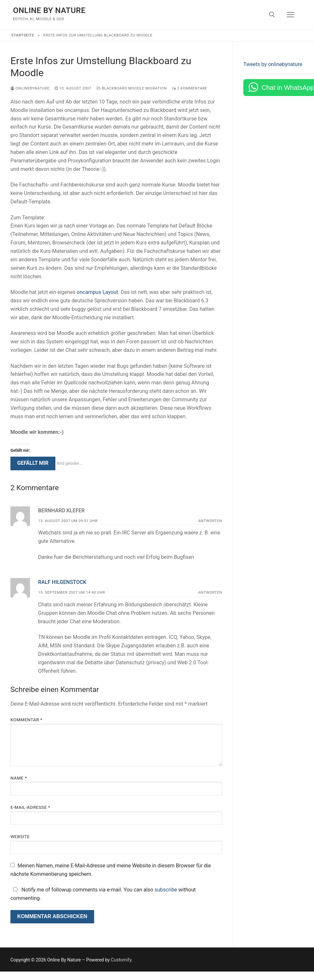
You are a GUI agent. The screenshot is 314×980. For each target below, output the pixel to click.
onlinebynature (30, 88)
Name (19, 778)
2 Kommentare (190, 88)
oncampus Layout (98, 292)
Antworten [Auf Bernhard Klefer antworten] (210, 521)
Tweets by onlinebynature (273, 64)
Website (20, 836)
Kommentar (26, 720)
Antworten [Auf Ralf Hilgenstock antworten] (210, 592)
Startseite (23, 35)
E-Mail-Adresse (30, 807)
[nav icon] (291, 15)
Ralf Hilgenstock (62, 582)
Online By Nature (49, 10)
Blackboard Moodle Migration (132, 88)
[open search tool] (272, 15)
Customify (121, 960)
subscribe (166, 890)
